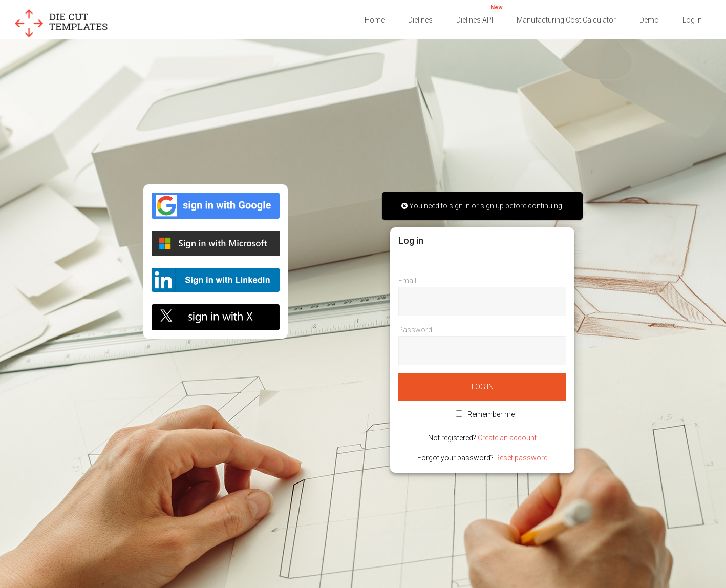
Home (375, 20)
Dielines (420, 20)
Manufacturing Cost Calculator (566, 20)
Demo (649, 20)
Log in (692, 20)
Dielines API (479, 13)
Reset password (521, 458)
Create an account (507, 438)
